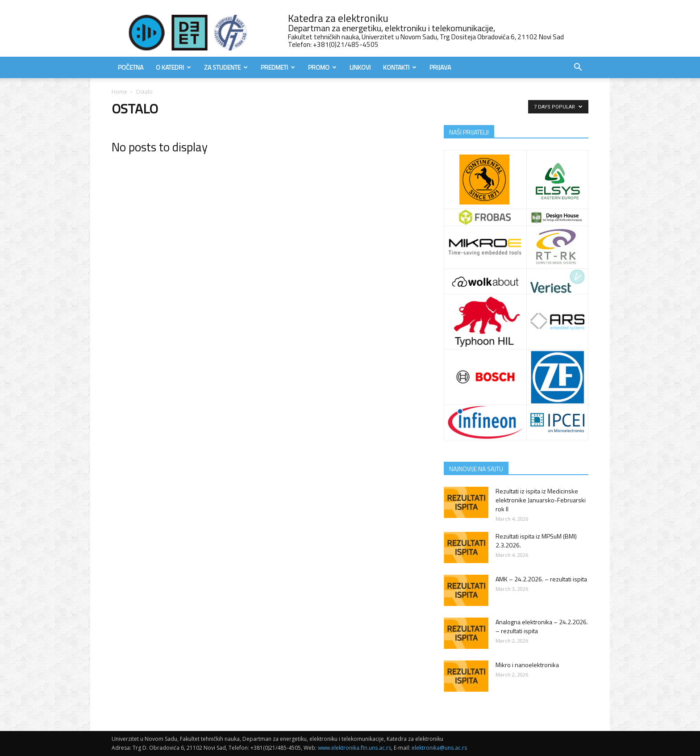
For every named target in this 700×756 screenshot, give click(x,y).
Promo (322, 67)
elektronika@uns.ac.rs (439, 748)
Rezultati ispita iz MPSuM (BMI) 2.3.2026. (536, 541)
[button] (578, 68)
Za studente (226, 67)
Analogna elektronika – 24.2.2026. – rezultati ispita (542, 626)
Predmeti (278, 67)
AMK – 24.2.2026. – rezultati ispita (541, 579)
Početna (131, 67)
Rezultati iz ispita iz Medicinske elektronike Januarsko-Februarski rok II (541, 500)
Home (119, 92)
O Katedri (173, 67)
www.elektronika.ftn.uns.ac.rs (354, 748)
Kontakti (400, 67)
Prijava (440, 67)
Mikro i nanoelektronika (527, 665)
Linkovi (360, 67)
